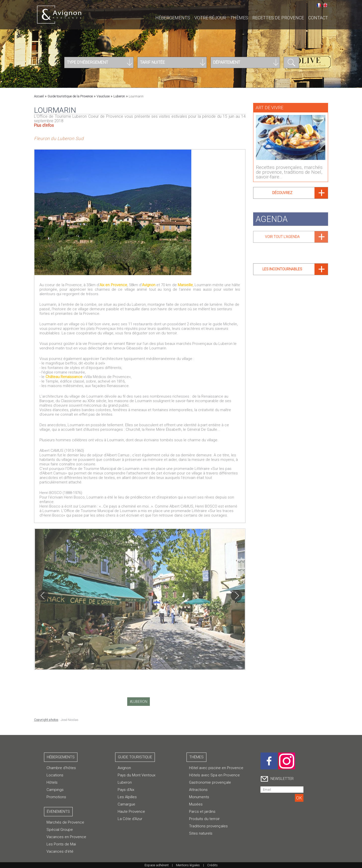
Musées (196, 804)
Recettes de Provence (278, 18)
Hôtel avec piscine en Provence (216, 768)
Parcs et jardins (202, 812)
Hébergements (173, 18)
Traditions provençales (208, 826)
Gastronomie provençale (210, 782)
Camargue (126, 804)
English (325, 5)
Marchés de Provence (65, 822)
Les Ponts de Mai (61, 844)
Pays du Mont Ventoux (137, 775)
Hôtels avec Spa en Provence (214, 775)
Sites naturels (201, 833)
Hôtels (52, 782)
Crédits (212, 865)
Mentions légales (188, 865)
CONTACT (318, 18)
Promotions (56, 797)
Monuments (199, 797)
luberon (140, 702)
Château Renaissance (64, 377)
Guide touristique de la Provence (70, 96)
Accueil (39, 96)
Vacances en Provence (66, 837)
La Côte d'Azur (130, 819)
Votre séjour (210, 18)
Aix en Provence (113, 285)
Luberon (119, 96)
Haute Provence (131, 812)
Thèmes (239, 18)
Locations (55, 775)
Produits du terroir (204, 819)
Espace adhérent (157, 865)
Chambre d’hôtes (61, 768)
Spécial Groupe (60, 830)
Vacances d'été (60, 851)
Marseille (185, 285)
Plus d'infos (44, 125)
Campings (55, 790)
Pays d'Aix (126, 790)
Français (319, 5)
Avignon (149, 285)
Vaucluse (103, 96)
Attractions (198, 790)
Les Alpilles (127, 797)
